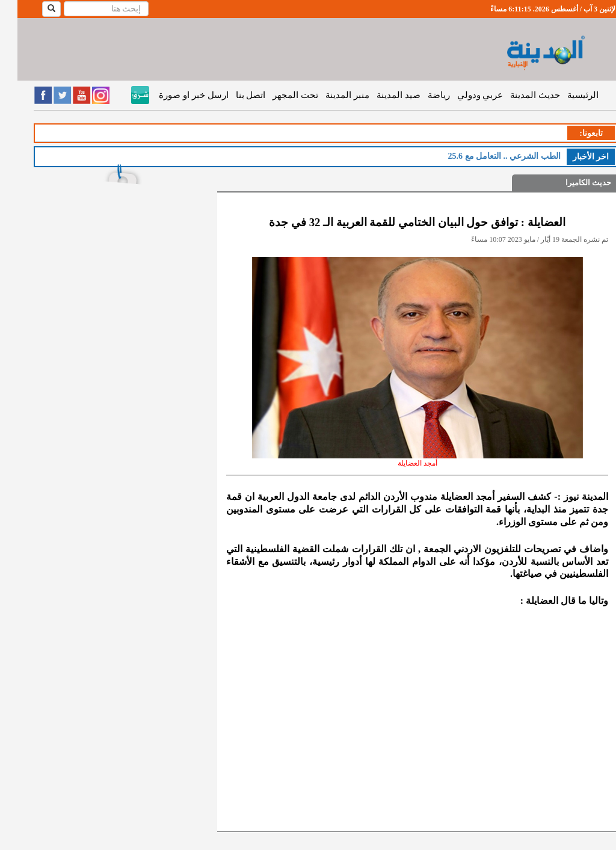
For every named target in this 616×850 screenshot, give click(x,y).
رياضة (421, 95)
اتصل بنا (233, 95)
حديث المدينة (518, 95)
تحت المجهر (278, 95)
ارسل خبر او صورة (176, 95)
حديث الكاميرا (571, 183)
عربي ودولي (463, 95)
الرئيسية (565, 95)
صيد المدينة (381, 95)
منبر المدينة (330, 95)
